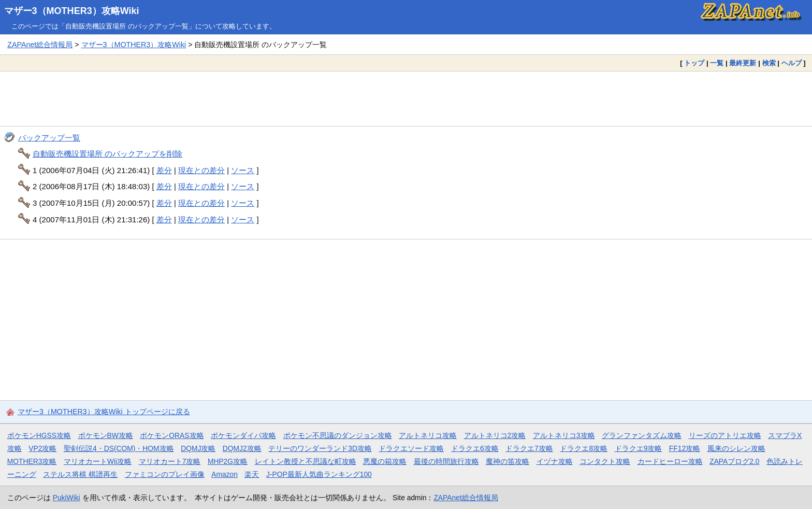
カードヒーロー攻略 (670, 461)
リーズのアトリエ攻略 (725, 435)
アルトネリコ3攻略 (564, 435)
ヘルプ (792, 63)
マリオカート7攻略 (170, 461)
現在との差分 (201, 170)
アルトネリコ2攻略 (495, 435)
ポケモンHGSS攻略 (39, 435)
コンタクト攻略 (605, 461)
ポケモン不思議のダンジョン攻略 (338, 435)
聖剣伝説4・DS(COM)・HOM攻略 (119, 448)
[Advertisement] (406, 98)
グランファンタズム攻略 (642, 435)
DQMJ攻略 (198, 448)
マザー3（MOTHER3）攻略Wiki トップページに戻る (104, 412)
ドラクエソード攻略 (411, 448)
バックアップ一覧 (49, 138)
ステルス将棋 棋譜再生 (80, 474)
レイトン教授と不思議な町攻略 (306, 461)
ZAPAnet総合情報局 (40, 45)
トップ (694, 63)
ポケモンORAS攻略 (172, 435)
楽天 (252, 474)
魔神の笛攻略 (508, 461)
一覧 (717, 63)
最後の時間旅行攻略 (446, 461)
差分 (164, 170)
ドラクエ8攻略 (584, 448)
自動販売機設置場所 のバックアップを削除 (107, 154)
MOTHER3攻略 (32, 461)
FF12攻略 (685, 448)
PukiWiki (67, 498)
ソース (243, 170)
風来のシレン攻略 (736, 448)
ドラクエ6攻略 (475, 448)
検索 (769, 63)
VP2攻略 (42, 448)
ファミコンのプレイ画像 (165, 474)
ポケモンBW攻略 (106, 435)
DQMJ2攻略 (242, 448)
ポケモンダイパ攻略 (243, 435)
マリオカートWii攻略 (98, 461)
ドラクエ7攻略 (529, 448)
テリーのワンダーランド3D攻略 (320, 448)
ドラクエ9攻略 (639, 448)
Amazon (224, 474)
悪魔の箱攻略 (385, 461)
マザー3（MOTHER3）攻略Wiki (72, 11)
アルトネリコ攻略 (428, 435)
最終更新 (743, 63)
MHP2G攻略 (228, 461)
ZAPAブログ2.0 (734, 461)
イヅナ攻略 (555, 461)
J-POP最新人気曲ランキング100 (319, 474)
